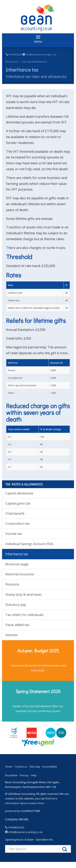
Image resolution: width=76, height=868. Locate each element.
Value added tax (17, 625)
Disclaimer (11, 775)
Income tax (14, 534)
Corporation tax (17, 523)
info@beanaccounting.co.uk (41, 54)
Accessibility (50, 767)
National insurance (20, 574)
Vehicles (11, 635)
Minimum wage (17, 564)
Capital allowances (19, 493)
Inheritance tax (17, 554)
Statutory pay (16, 605)
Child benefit (15, 514)
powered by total (22, 811)
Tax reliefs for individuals (24, 615)
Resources (12, 62)
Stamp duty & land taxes (24, 594)
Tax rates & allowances (34, 62)
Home (9, 767)
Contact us (21, 767)
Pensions (12, 584)
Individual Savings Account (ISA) (29, 544)
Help (34, 775)
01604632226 (15, 54)
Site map (35, 767)
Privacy (24, 775)
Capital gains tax (18, 503)
